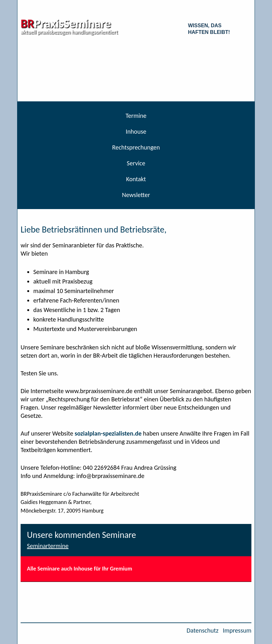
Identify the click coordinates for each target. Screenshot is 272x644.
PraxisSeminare (66, 23)
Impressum (237, 630)
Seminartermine (48, 546)
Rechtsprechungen (136, 147)
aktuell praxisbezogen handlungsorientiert (69, 32)
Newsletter (136, 195)
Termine (136, 116)
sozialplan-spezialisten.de (108, 433)
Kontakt (136, 179)
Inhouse (136, 131)
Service (136, 163)
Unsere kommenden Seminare (81, 535)
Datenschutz (203, 630)
